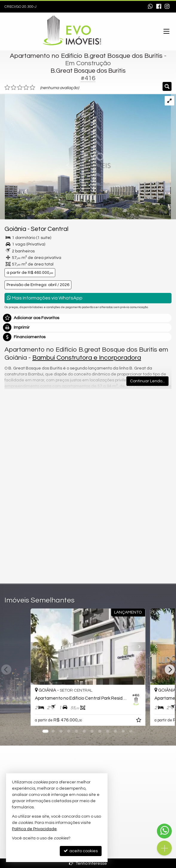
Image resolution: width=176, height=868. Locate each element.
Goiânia (15, 229)
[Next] (170, 670)
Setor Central (50, 229)
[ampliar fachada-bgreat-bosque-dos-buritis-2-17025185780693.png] (85, 157)
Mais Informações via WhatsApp (45, 298)
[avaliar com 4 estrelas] (26, 88)
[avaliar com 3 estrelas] (20, 88)
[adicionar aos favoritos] (139, 721)
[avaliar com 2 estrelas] (14, 88)
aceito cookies (81, 851)
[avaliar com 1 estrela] (7, 88)
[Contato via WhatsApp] (164, 831)
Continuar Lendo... (147, 381)
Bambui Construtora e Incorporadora (87, 358)
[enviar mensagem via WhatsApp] (150, 7)
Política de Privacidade (34, 829)
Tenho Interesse (88, 863)
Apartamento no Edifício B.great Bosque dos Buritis (86, 56)
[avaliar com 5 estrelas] (32, 88)
